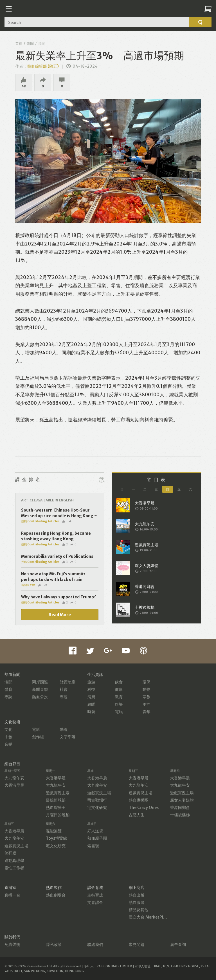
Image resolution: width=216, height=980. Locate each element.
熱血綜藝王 (56, 808)
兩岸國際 (40, 682)
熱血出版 (137, 895)
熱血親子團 (97, 838)
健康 (119, 689)
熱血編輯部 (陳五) (43, 66)
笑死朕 (10, 853)
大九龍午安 (14, 778)
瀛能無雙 (54, 831)
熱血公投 (40, 697)
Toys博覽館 (56, 838)
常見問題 (137, 944)
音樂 (8, 744)
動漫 (64, 729)
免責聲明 (12, 944)
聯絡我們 (95, 944)
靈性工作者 (14, 868)
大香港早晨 (14, 785)
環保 (147, 682)
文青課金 (95, 902)
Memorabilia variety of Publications (57, 556)
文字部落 (67, 737)
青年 (147, 712)
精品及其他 (139, 910)
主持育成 (95, 895)
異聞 (91, 704)
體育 (8, 689)
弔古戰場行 (97, 800)
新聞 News (28, 585)
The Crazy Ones (144, 808)
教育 (119, 697)
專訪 (8, 697)
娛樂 (119, 704)
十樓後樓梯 (180, 815)
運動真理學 (14, 860)
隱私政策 (54, 944)
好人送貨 (95, 831)
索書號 (93, 846)
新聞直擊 (40, 689)
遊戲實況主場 (58, 793)
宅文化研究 (97, 808)
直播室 (10, 888)
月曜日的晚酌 (58, 815)
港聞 (30, 44)
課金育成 (95, 888)
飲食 (119, 682)
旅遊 (91, 682)
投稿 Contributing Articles (40, 521)
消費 (91, 697)
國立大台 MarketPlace (149, 917)
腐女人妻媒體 (182, 800)
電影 (36, 729)
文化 (8, 729)
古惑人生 (137, 815)
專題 (64, 697)
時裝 (91, 712)
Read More (60, 615)
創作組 (38, 737)
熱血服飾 (137, 902)
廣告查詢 (178, 944)
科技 (91, 689)
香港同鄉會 (180, 808)
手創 (8, 737)
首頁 (19, 44)
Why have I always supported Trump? (58, 597)
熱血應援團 (139, 800)
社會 (64, 689)
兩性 (147, 704)
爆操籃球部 (56, 800)
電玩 (119, 712)
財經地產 (67, 682)
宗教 (147, 697)
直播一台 (12, 895)
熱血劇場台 (56, 895)
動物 (147, 689)
